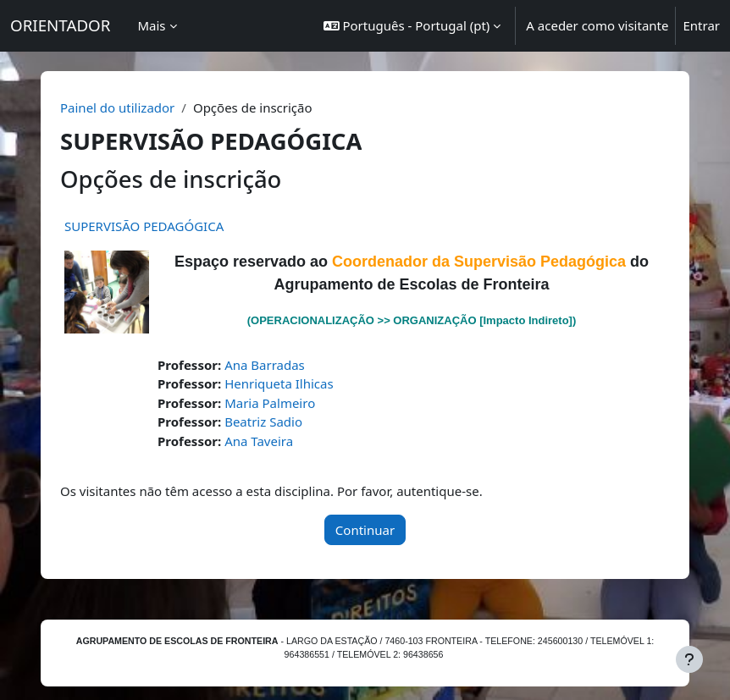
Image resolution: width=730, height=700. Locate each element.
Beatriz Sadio (263, 422)
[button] (412, 26)
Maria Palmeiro (270, 403)
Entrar (701, 25)
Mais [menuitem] (151, 25)
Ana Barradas (265, 365)
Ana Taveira (259, 441)
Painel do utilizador (117, 107)
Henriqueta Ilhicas (279, 383)
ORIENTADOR (60, 25)
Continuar (365, 530)
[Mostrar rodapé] (689, 659)
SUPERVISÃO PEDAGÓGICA (144, 226)
